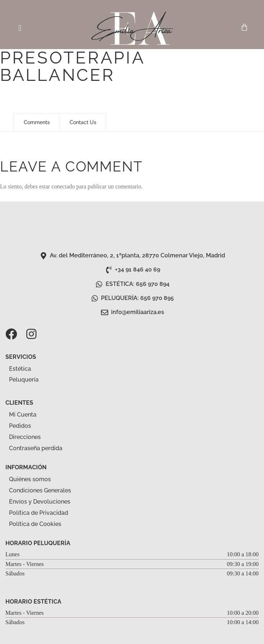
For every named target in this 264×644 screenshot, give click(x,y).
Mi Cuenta (23, 415)
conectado (63, 186)
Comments (37, 122)
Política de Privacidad (39, 513)
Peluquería (28, 380)
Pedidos (20, 426)
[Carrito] (244, 27)
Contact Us (83, 122)
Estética (24, 369)
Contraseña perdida (36, 448)
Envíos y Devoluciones (40, 502)
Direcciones (25, 437)
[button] (20, 28)
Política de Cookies (35, 524)
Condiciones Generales (40, 490)
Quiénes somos (30, 479)
